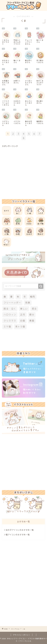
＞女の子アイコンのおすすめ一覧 (19, 530)
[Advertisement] (23, 171)
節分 (32, 315)
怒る (34, 309)
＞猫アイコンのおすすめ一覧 (17, 534)
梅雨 (33, 297)
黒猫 (32, 321)
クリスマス (10, 321)
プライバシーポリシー (22, 635)
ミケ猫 (7, 327)
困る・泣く (10, 309)
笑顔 (28, 303)
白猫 (23, 321)
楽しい (24, 309)
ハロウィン (10, 315)
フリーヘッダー (12, 303)
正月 (23, 315)
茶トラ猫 (20, 327)
